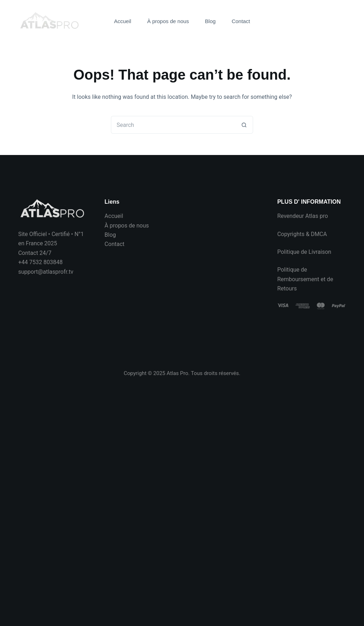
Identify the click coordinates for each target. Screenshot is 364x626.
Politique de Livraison (304, 252)
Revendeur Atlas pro (303, 216)
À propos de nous (168, 21)
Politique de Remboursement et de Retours (305, 279)
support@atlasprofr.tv (46, 272)
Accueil (123, 21)
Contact (241, 21)
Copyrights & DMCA (302, 234)
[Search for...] (173, 125)
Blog (210, 21)
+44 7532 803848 (40, 262)
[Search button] (244, 125)
